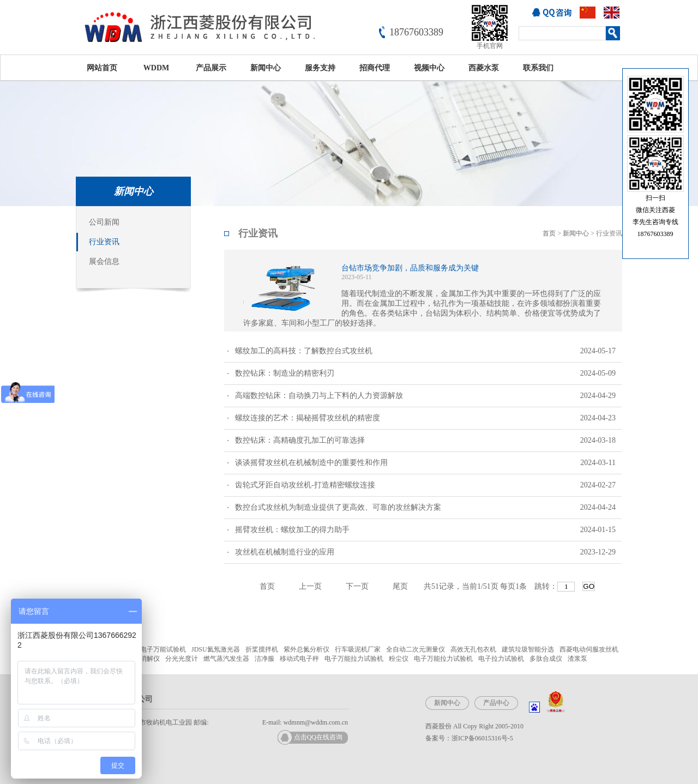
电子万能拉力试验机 (354, 659)
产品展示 (211, 68)
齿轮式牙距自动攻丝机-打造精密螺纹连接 (425, 485)
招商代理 (375, 68)
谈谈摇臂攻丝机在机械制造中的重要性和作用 (425, 463)
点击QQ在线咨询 (318, 737)
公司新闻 (104, 222)
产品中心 (496, 703)
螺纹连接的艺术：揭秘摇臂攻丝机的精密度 (425, 418)
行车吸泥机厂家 (358, 649)
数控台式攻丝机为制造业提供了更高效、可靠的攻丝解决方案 (425, 508)
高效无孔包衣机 (473, 649)
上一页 (310, 586)
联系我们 (538, 68)
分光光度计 (182, 659)
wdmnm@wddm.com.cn (316, 722)
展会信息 (104, 261)
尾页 (400, 586)
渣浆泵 (577, 659)
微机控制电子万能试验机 (150, 649)
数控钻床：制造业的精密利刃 (425, 373)
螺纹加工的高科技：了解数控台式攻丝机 (425, 351)
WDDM (156, 68)
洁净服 (264, 659)
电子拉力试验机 (501, 659)
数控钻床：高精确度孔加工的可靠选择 (425, 441)
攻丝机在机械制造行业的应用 (425, 552)
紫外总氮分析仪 (306, 649)
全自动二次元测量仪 (416, 649)
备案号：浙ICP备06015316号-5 (469, 738)
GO (589, 586)
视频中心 (429, 68)
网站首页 (102, 68)
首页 (549, 233)
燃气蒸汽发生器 (226, 659)
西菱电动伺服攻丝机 (589, 649)
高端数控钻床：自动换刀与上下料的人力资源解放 (425, 396)
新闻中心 (266, 68)
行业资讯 (104, 242)
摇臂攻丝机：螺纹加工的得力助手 (425, 530)
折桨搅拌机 (262, 649)
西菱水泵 (484, 68)
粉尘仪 (399, 659)
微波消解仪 (143, 659)
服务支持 (320, 68)
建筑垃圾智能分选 (528, 649)
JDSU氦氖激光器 (216, 649)
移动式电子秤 (299, 659)
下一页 (357, 586)
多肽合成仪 (546, 659)
